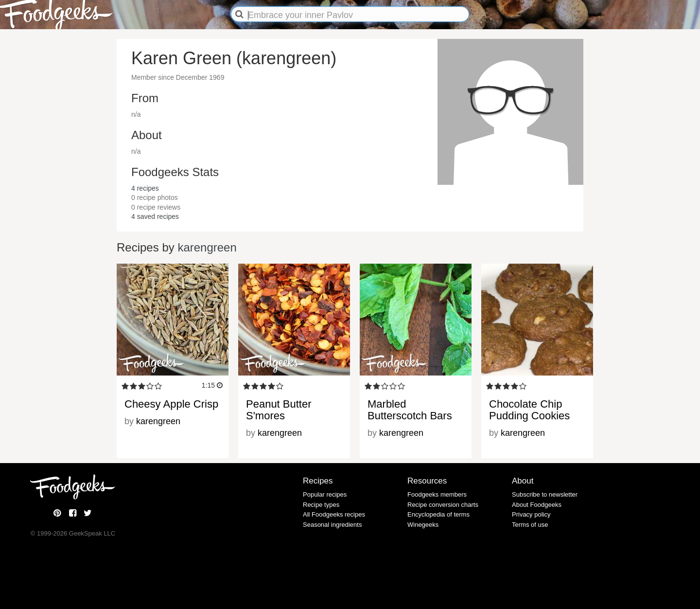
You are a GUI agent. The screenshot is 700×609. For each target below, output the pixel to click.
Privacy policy (531, 514)
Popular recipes (325, 494)
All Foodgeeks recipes (334, 514)
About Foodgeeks (537, 505)
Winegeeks (423, 525)
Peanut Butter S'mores (279, 410)
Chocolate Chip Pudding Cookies (529, 410)
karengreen (207, 247)
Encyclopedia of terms (438, 514)
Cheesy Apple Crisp (171, 404)
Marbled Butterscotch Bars (410, 410)
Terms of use (530, 525)
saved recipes (155, 216)
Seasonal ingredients (332, 525)
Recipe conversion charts (443, 505)
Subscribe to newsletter (545, 494)
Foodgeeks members (437, 494)
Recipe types (321, 505)
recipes (145, 188)
